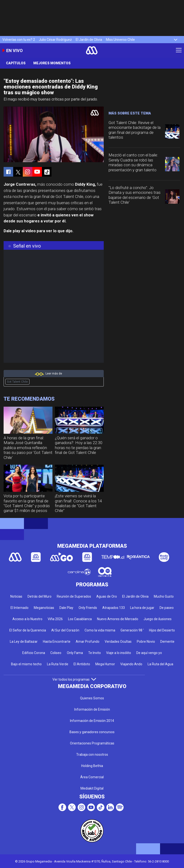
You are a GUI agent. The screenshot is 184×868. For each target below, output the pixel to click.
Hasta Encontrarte (57, 642)
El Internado (20, 608)
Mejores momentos (52, 63)
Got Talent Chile (17, 382)
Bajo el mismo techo (26, 664)
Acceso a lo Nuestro (27, 619)
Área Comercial (92, 777)
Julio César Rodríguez (55, 40)
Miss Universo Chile (120, 40)
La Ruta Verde (58, 664)
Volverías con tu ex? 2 (19, 40)
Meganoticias (44, 608)
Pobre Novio (146, 642)
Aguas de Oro (107, 596)
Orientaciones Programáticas (92, 743)
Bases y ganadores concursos (92, 732)
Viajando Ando (131, 664)
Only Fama (75, 653)
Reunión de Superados (74, 596)
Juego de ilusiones (158, 619)
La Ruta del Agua (160, 664)
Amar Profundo (88, 642)
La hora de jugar (142, 608)
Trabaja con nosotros (92, 755)
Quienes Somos (92, 698)
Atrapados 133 (114, 608)
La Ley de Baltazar (24, 642)
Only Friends (88, 608)
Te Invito (95, 653)
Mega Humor (105, 664)
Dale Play (66, 608)
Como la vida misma (100, 630)
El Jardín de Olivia (89, 40)
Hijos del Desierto (162, 630)
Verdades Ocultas (118, 642)
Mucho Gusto (164, 596)
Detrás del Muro (40, 596)
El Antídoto (82, 664)
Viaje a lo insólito (119, 653)
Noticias (16, 596)
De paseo (167, 608)
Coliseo (56, 653)
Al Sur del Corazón (65, 630)
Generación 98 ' (132, 630)
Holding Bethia (92, 766)
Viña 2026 (55, 619)
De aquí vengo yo (149, 653)
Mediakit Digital (92, 788)
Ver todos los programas (74, 679)
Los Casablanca (80, 619)
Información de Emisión (92, 709)
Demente (167, 642)
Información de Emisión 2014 (92, 721)
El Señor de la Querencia (28, 630)
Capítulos (16, 63)
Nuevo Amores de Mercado (118, 619)
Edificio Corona (34, 653)
